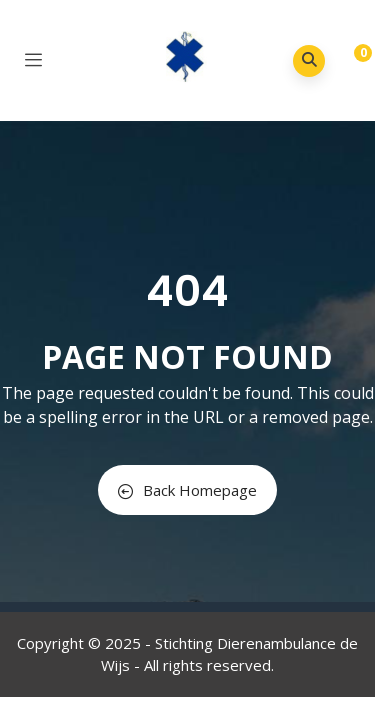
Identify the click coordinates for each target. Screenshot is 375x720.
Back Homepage (187, 490)
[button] (347, 62)
